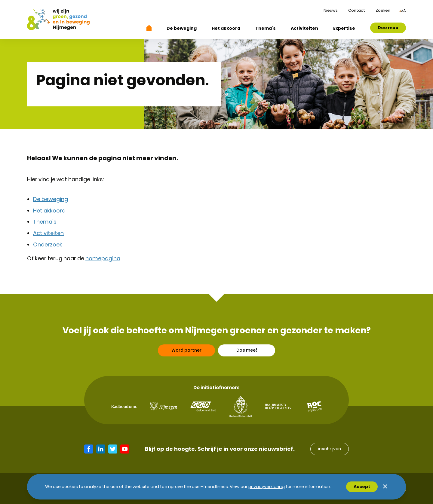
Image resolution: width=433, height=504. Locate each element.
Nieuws (331, 10)
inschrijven (330, 449)
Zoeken (383, 10)
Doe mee (388, 28)
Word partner (186, 352)
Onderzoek (48, 244)
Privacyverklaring (267, 487)
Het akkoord (226, 28)
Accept (362, 487)
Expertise (344, 28)
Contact (357, 10)
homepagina (103, 258)
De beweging (182, 28)
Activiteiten (304, 28)
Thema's (266, 28)
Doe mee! (247, 352)
